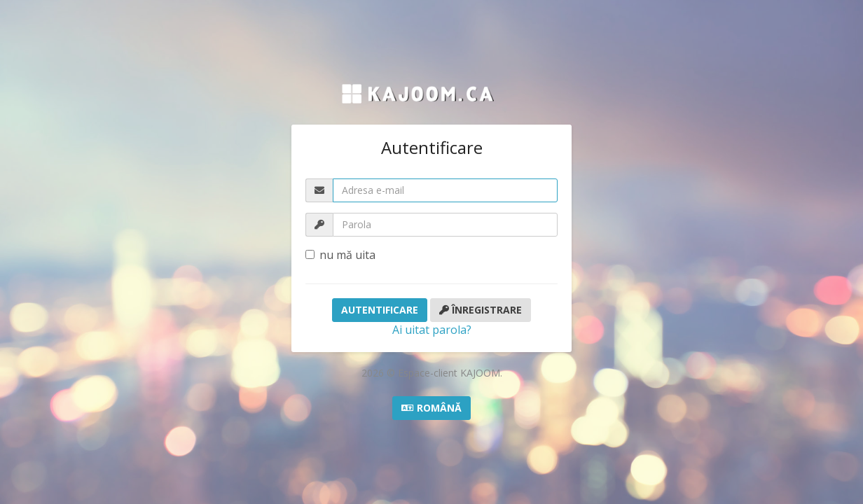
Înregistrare (481, 310)
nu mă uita (340, 255)
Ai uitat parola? (432, 330)
